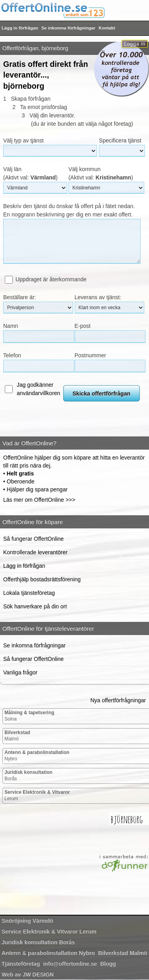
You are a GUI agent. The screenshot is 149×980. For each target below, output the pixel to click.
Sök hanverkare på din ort (35, 606)
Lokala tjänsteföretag (29, 593)
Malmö (17, 736)
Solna (29, 716)
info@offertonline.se (70, 964)
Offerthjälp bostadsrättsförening (42, 579)
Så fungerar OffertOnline (33, 539)
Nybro (37, 756)
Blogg (108, 964)
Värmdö (27, 921)
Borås (28, 775)
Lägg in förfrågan (20, 28)
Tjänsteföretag (21, 964)
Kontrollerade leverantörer (35, 552)
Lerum (37, 795)
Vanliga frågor (20, 672)
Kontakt (107, 28)
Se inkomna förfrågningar (68, 28)
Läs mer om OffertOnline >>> (39, 500)
